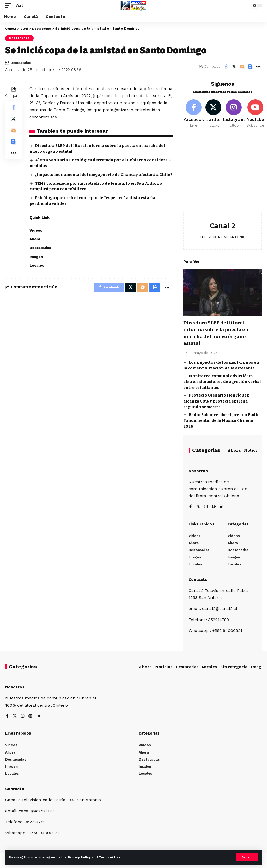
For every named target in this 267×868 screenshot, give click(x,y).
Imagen (259, 668)
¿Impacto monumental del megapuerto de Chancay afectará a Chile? (104, 175)
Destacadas (19, 38)
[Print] (250, 67)
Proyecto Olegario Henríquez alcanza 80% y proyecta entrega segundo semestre (216, 402)
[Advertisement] (223, 175)
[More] (258, 67)
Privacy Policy (80, 857)
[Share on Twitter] (234, 67)
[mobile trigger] (10, 5)
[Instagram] (235, 114)
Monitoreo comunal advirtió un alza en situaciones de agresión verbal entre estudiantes (222, 383)
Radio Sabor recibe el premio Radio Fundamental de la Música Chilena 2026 (222, 421)
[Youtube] (257, 114)
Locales (209, 668)
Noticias (253, 451)
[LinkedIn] (222, 508)
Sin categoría (234, 668)
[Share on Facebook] (226, 67)
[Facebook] (194, 114)
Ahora (234, 451)
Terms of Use (112, 857)
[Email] (242, 67)
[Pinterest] (214, 508)
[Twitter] (214, 114)
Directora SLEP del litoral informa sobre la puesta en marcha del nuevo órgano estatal (218, 334)
